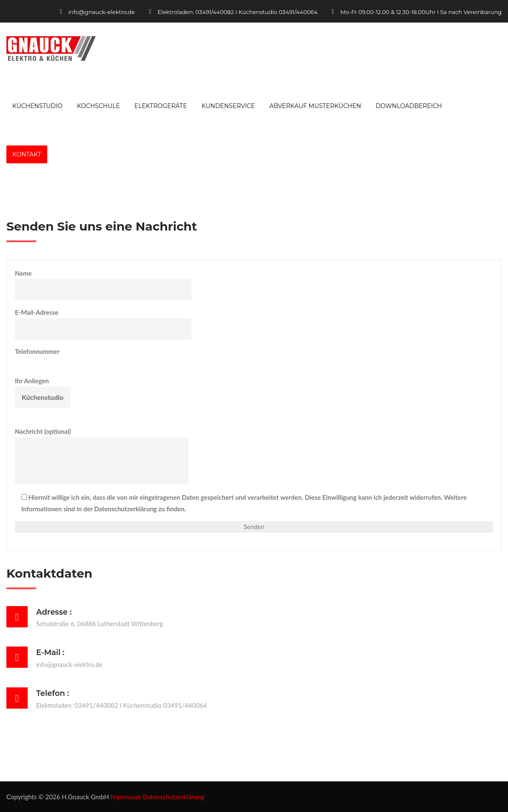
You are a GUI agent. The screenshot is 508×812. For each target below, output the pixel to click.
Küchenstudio (37, 106)
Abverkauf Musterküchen (315, 106)
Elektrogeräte (161, 106)
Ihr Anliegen (43, 392)
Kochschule (98, 106)
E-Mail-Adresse (103, 324)
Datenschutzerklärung (174, 797)
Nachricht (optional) (102, 456)
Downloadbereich (409, 106)
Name (103, 285)
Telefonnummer (91, 357)
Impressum (126, 797)
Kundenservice (228, 106)
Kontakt (27, 154)
